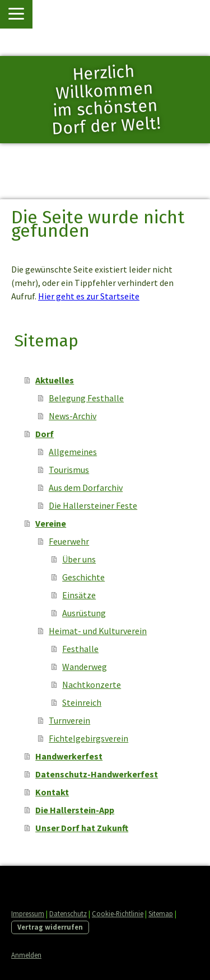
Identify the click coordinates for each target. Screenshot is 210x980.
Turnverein (69, 720)
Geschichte (83, 577)
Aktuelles (55, 380)
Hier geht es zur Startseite (89, 296)
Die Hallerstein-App (75, 810)
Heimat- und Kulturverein (98, 631)
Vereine (51, 523)
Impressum (28, 913)
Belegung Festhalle (86, 398)
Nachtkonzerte (92, 684)
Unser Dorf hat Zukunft (82, 828)
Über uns (79, 559)
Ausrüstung (84, 613)
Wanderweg (85, 667)
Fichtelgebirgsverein (88, 738)
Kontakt (52, 792)
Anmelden (26, 955)
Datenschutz (68, 913)
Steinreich (82, 702)
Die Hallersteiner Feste (93, 505)
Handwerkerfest (69, 756)
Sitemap (161, 913)
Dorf (45, 434)
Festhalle (80, 649)
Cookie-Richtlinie (118, 913)
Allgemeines (73, 452)
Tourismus (69, 470)
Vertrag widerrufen (50, 927)
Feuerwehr (69, 541)
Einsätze (79, 595)
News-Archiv (73, 416)
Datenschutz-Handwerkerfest (97, 774)
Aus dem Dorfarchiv (86, 487)
